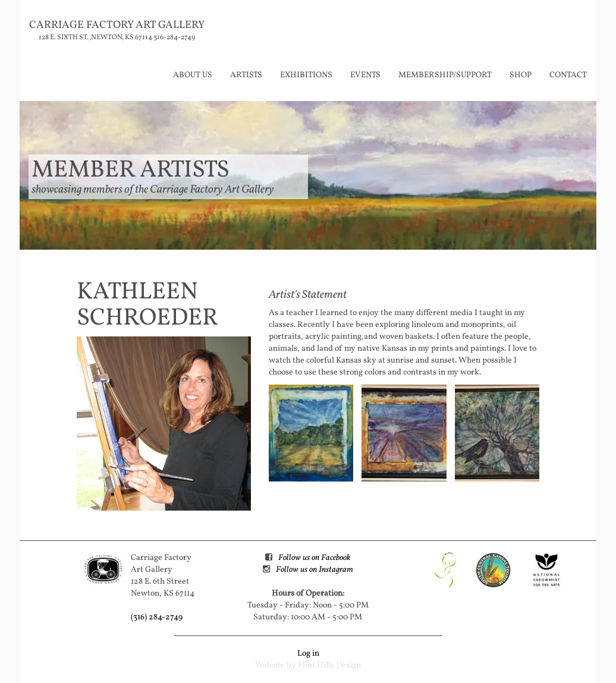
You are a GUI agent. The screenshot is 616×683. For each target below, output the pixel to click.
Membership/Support (445, 75)
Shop (521, 75)
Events (365, 75)
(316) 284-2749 (157, 617)
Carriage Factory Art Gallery (117, 25)
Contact (568, 75)
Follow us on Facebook (314, 558)
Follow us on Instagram (315, 570)
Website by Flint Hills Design (308, 665)
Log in (308, 654)
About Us (193, 75)
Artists (246, 75)
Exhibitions (306, 75)
